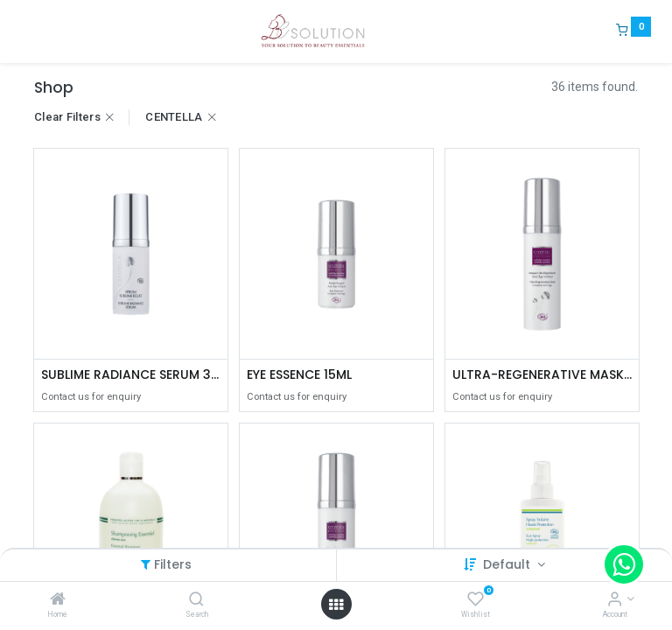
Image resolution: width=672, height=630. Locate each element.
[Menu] (22, 31)
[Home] (58, 600)
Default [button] (508, 564)
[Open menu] (336, 605)
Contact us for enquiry (91, 397)
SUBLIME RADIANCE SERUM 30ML (131, 375)
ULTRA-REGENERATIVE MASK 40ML (542, 375)
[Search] (196, 600)
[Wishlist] (476, 600)
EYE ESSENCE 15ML (299, 375)
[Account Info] (615, 600)
